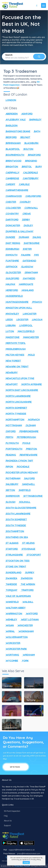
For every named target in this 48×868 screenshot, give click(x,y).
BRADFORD (33, 155)
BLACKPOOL (12, 149)
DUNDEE (9, 237)
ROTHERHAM (12, 478)
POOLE (25, 443)
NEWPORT (11, 384)
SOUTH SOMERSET (15, 519)
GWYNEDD (28, 278)
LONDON (10, 100)
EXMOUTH (10, 255)
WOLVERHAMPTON (16, 637)
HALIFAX (9, 284)
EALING (36, 237)
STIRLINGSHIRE (13, 555)
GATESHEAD (28, 261)
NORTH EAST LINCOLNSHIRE (21, 390)
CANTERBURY (30, 178)
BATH (36, 131)
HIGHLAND (27, 290)
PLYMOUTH (11, 443)
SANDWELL (27, 484)
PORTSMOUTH (13, 449)
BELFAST (24, 137)
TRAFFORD (26, 590)
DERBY (25, 220)
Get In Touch (16, 767)
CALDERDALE (29, 173)
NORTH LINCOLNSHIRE (18, 402)
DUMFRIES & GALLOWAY (18, 231)
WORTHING (11, 655)
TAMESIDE (10, 584)
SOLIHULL (24, 502)
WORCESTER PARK (15, 649)
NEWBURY (11, 372)
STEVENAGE (27, 549)
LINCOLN (36, 319)
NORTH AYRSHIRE (30, 384)
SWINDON (26, 578)
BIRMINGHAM (12, 143)
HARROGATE (25, 284)
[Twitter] (6, 858)
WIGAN (9, 625)
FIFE (35, 255)
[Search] (39, 57)
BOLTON (27, 149)
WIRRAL (9, 631)
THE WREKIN (27, 584)
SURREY (29, 572)
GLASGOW (26, 267)
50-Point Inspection (12, 811)
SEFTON (9, 490)
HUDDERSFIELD (13, 296)
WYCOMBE (11, 661)
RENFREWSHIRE (27, 455)
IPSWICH (36, 302)
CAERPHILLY (11, 173)
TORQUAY (10, 590)
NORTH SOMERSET (15, 408)
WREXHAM (28, 655)
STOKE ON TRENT (15, 566)
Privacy (6, 861)
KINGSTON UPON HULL (18, 308)
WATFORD (31, 614)
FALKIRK (25, 255)
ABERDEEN (11, 114)
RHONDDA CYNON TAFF (18, 461)
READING (10, 455)
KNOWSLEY (11, 314)
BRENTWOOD (12, 161)
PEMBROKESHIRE (28, 431)
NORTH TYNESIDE (15, 414)
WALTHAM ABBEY (15, 608)
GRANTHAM (30, 272)
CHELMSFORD (32, 196)
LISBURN (10, 325)
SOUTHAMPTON (14, 531)
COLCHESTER (12, 208)
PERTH (8, 437)
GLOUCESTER (12, 272)
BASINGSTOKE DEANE (17, 131)
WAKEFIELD (11, 602)
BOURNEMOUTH (14, 155)
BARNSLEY (34, 120)
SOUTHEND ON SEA (16, 537)
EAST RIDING (12, 243)
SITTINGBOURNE (32, 496)
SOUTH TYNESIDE (15, 525)
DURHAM (23, 237)
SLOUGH (9, 502)
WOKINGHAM (25, 631)
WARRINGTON (13, 614)
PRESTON (30, 449)
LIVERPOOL (25, 325)
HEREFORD (11, 290)
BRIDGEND (30, 161)
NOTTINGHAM (13, 425)
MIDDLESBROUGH (15, 349)
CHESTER (10, 202)
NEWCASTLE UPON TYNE (19, 378)
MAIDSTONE (11, 337)
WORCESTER (12, 643)
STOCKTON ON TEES (16, 561)
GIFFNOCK (10, 267)
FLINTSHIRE (11, 261)
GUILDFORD (11, 278)
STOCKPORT (33, 555)
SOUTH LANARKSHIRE (17, 514)
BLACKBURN (30, 143)
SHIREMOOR (12, 496)
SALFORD (28, 478)
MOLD (30, 355)
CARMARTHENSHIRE (16, 190)
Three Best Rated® (22, 866)
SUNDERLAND (12, 572)
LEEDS (8, 319)
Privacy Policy (36, 859)
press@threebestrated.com (29, 854)
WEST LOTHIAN (29, 619)
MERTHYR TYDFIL (15, 343)
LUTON (9, 331)
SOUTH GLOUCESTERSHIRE (20, 508)
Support (7, 826)
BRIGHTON (11, 167)
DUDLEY (27, 225)
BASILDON (10, 125)
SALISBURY (11, 484)
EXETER (26, 249)
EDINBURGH (11, 249)
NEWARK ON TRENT (16, 367)
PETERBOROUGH (25, 437)
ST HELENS (27, 543)
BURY (38, 167)
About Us (8, 821)
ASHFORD (26, 114)
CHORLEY (24, 202)
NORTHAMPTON (14, 420)
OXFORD (10, 431)
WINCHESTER (24, 625)
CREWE (26, 214)
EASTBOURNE (31, 243)
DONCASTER (12, 225)
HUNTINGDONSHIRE (16, 302)
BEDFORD (10, 137)
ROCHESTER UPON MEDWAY (21, 472)
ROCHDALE (22, 467)
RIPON (8, 467)
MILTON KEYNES (14, 355)
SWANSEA (10, 578)
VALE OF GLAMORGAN (17, 596)
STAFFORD (11, 549)
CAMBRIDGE (11, 178)
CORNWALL (30, 208)
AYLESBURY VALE (15, 120)
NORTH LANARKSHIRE (17, 396)
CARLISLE (23, 184)
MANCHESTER (30, 337)
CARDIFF (9, 184)
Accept (26, 863)
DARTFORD (11, 220)
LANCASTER (28, 314)
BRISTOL (26, 167)
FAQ (6, 816)
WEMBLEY (10, 619)
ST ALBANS (11, 543)
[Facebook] (2, 858)
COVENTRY (11, 214)
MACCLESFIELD (25, 331)
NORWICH (33, 420)
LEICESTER (21, 319)
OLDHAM (30, 425)
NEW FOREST (12, 361)
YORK (24, 661)
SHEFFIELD (24, 490)
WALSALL (27, 602)
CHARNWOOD (13, 196)
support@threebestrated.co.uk (22, 850)
